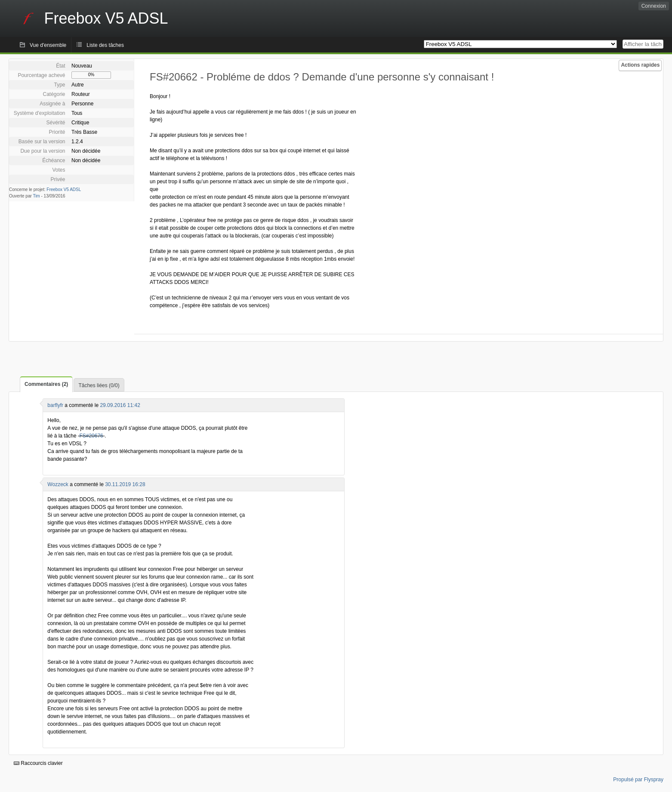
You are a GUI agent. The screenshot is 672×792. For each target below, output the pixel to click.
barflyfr (55, 405)
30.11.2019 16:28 (125, 484)
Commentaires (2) (46, 384)
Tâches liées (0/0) (99, 385)
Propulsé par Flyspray (638, 780)
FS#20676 (91, 436)
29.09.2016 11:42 (120, 405)
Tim (36, 196)
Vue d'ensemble (48, 45)
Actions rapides (640, 65)
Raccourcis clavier (38, 763)
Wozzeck (58, 484)
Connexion (654, 6)
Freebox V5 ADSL (64, 190)
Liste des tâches (105, 45)
